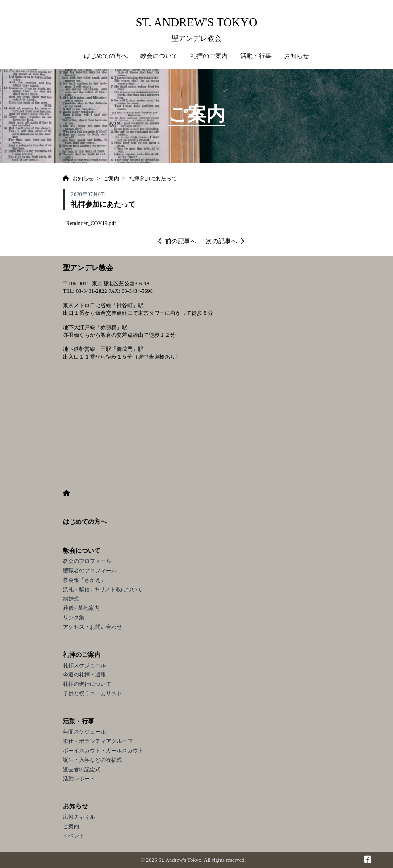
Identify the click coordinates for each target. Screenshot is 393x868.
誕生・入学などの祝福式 (92, 760)
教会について (82, 551)
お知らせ (75, 806)
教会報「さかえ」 (84, 580)
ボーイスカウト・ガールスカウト (103, 751)
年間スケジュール (84, 732)
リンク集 (74, 618)
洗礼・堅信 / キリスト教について (103, 589)
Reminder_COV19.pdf (91, 223)
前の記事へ (177, 241)
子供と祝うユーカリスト (92, 693)
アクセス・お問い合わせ (92, 627)
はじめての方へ (106, 56)
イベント (74, 836)
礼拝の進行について (87, 684)
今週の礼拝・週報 (84, 675)
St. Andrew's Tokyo (196, 23)
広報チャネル (79, 817)
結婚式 (71, 599)
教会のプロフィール (87, 561)
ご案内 (71, 826)
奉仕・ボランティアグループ (98, 741)
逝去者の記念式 (82, 769)
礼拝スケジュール (84, 665)
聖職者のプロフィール (90, 571)
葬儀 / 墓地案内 (81, 608)
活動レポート (79, 779)
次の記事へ (225, 241)
